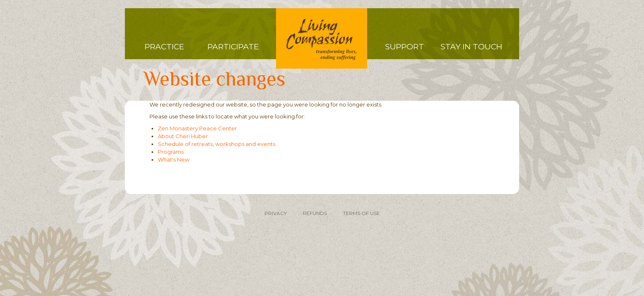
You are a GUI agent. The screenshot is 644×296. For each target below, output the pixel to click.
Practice (164, 47)
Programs (171, 152)
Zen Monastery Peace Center (197, 128)
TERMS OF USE (361, 213)
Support (405, 47)
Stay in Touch (471, 47)
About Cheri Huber (183, 136)
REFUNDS (315, 213)
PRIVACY (276, 213)
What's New (174, 160)
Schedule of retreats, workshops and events (216, 144)
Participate (233, 47)
